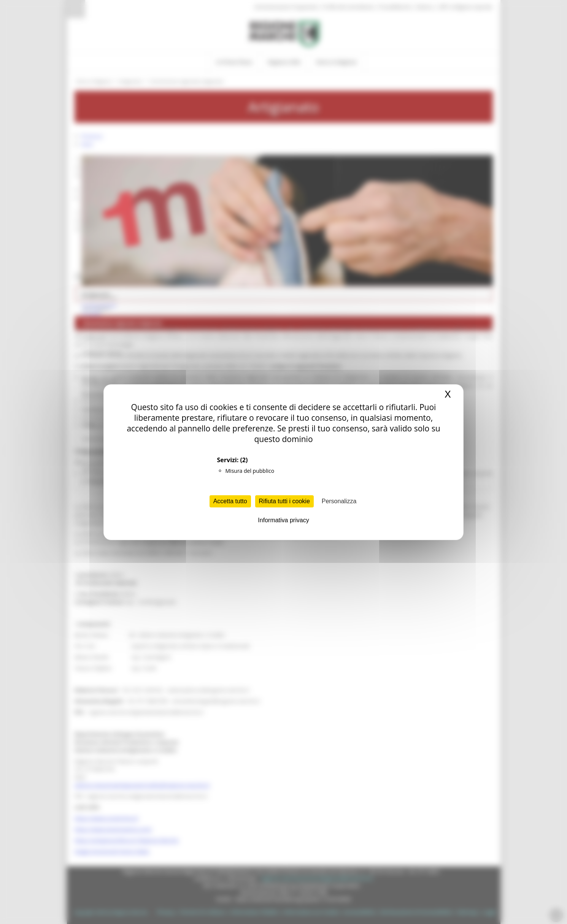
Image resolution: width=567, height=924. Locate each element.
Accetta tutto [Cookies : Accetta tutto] (230, 501)
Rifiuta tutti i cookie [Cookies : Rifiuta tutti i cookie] (284, 501)
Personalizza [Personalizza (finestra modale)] (339, 501)
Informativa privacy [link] (283, 520)
